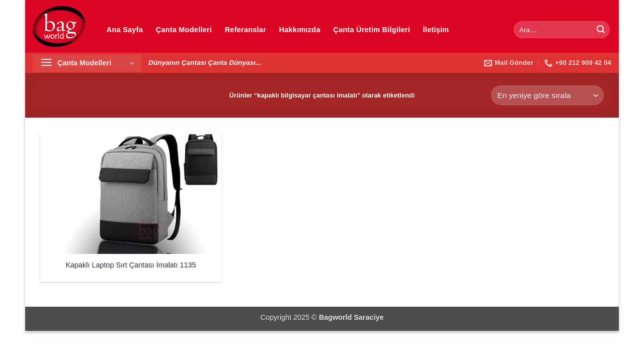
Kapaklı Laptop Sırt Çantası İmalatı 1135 (131, 265)
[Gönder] (601, 30)
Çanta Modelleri (184, 30)
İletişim (436, 30)
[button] (87, 63)
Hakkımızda (300, 30)
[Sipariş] (547, 95)
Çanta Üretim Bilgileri (372, 30)
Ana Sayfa (125, 30)
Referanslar (246, 30)
